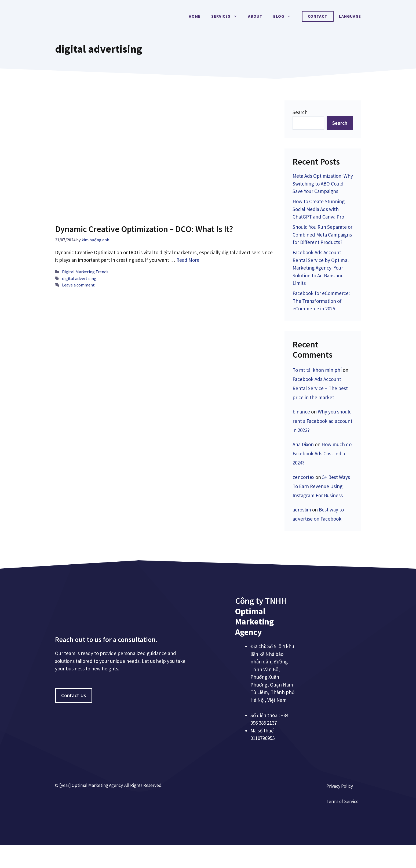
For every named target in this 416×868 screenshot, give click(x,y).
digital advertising (79, 278)
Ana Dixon (303, 444)
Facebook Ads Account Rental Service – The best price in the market (320, 388)
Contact (318, 16)
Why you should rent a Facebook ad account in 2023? (322, 421)
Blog (285, 16)
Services (227, 16)
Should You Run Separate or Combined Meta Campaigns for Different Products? (322, 235)
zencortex (303, 477)
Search (300, 112)
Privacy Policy (340, 786)
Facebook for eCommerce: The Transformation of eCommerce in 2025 (321, 301)
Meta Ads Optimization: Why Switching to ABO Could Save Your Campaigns (323, 184)
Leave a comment (78, 285)
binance (301, 412)
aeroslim (302, 510)
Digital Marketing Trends (85, 272)
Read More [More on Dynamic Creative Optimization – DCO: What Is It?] (188, 260)
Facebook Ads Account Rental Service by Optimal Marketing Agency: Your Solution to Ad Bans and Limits (321, 268)
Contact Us (74, 695)
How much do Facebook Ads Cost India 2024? (322, 453)
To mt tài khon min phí (317, 370)
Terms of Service (342, 801)
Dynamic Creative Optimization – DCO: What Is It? (144, 229)
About (255, 16)
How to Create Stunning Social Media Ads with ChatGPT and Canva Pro (319, 209)
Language (350, 16)
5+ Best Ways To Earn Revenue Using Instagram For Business (321, 486)
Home (195, 16)
